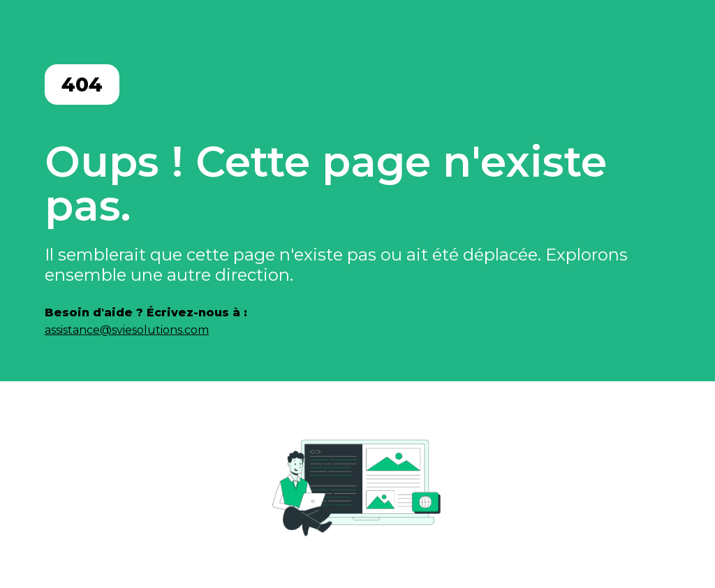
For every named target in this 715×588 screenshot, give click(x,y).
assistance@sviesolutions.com (127, 330)
